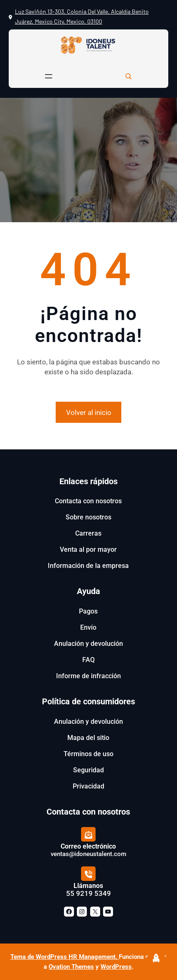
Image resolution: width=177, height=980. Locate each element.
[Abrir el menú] (49, 76)
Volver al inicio (89, 412)
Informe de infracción (88, 676)
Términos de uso (88, 754)
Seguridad (88, 770)
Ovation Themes (71, 967)
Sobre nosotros (88, 517)
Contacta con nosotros (88, 501)
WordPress (116, 967)
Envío (88, 627)
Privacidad (88, 786)
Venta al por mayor (88, 549)
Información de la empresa (88, 566)
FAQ (88, 660)
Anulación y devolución (88, 644)
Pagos (88, 611)
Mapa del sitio (88, 738)
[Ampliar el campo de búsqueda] (128, 76)
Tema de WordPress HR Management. (65, 957)
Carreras (88, 533)
